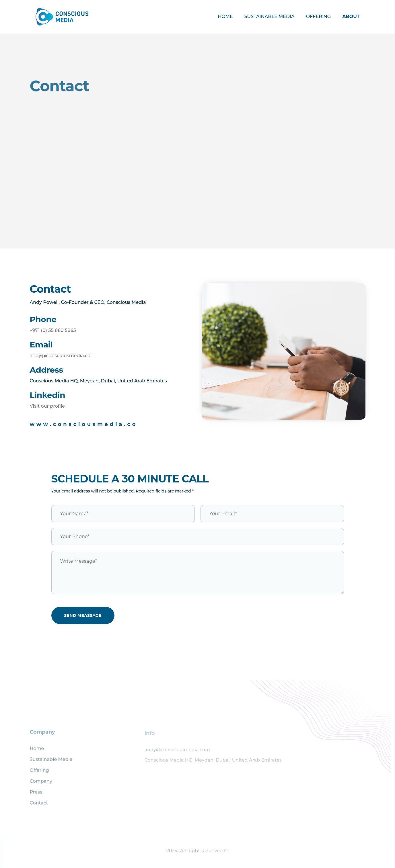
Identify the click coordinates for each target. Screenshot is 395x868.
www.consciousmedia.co (84, 424)
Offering (318, 16)
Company (41, 784)
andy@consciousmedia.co (60, 356)
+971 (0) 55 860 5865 (53, 330)
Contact (39, 805)
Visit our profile (47, 406)
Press (36, 794)
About (351, 16)
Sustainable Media (270, 16)
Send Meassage (83, 615)
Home (225, 16)
